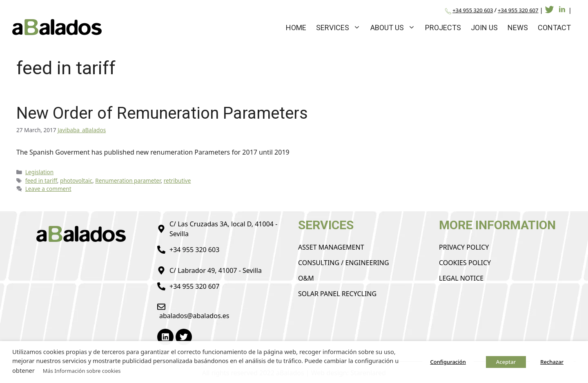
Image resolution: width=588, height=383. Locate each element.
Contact (554, 28)
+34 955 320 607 (518, 10)
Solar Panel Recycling (337, 294)
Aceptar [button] (506, 362)
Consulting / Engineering (344, 263)
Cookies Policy (465, 263)
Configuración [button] (448, 362)
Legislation (39, 172)
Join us (484, 28)
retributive (177, 180)
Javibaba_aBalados (82, 130)
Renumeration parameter (128, 180)
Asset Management (331, 247)
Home (296, 28)
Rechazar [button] (552, 362)
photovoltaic (76, 180)
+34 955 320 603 (473, 10)
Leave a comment (48, 189)
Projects (443, 28)
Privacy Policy (464, 247)
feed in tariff (41, 180)
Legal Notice (461, 278)
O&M (306, 278)
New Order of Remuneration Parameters (162, 113)
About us (395, 28)
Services (341, 28)
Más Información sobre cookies (82, 371)
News (518, 28)
